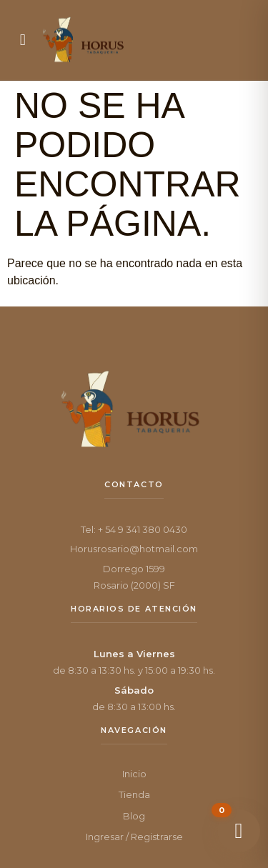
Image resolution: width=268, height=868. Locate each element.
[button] (23, 40)
